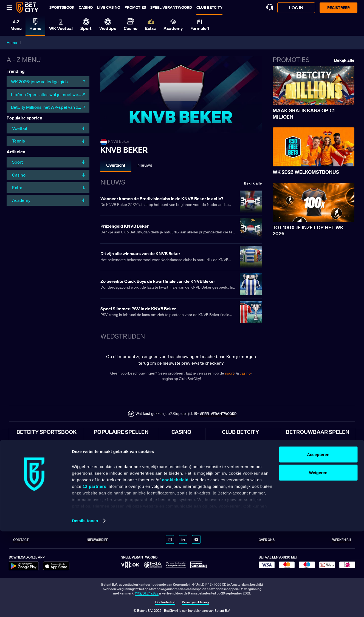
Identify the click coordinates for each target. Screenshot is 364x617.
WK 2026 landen (234, 513)
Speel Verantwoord (300, 469)
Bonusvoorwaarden (300, 460)
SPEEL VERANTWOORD (218, 414)
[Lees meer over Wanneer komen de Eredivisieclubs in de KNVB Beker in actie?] (181, 202)
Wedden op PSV (28, 477)
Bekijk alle (253, 183)
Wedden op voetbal (30, 451)
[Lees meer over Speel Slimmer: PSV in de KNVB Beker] (181, 312)
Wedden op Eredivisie (32, 460)
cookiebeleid (175, 565)
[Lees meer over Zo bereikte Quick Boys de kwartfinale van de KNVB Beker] (181, 285)
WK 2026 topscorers (237, 522)
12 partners (94, 572)
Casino (86, 7)
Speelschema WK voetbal (240, 495)
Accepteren (318, 540)
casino (245, 373)
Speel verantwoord (171, 7)
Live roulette (180, 469)
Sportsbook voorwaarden (304, 451)
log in (296, 8)
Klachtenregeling (298, 477)
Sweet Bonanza (105, 442)
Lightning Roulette (108, 469)
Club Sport (230, 451)
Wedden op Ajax (28, 469)
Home (12, 43)
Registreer (338, 8)
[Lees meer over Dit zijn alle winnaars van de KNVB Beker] (181, 257)
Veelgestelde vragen (300, 486)
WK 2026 (229, 486)
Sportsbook (62, 7)
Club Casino (231, 460)
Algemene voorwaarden (303, 442)
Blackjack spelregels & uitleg (243, 477)
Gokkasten (179, 486)
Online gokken (182, 451)
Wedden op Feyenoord (33, 486)
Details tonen (85, 606)
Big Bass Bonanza (107, 477)
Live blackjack (182, 477)
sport (229, 373)
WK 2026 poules (234, 504)
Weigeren (318, 558)
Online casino (181, 442)
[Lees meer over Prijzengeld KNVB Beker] (181, 230)
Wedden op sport (29, 442)
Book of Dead (104, 486)
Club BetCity (209, 7)
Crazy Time (102, 460)
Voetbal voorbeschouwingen (243, 469)
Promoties (135, 7)
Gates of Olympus (107, 451)
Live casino (109, 7)
